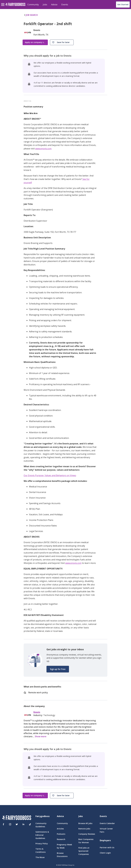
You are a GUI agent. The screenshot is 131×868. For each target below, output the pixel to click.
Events (65, 5)
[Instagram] (10, 824)
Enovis (37, 712)
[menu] (3, 2)
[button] (62, 42)
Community (33, 5)
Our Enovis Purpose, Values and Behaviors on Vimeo (50, 475)
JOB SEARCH (31, 15)
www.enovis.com (43, 149)
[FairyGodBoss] (17, 818)
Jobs (45, 5)
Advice (54, 5)
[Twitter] (17, 824)
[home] (15, 6)
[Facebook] (3, 824)
